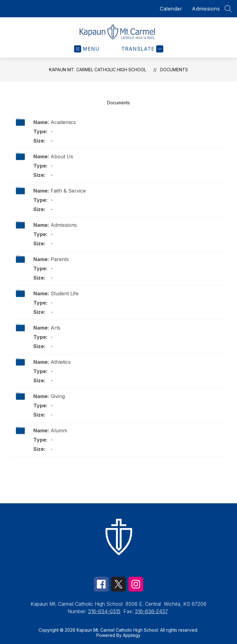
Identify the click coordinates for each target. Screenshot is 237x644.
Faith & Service (68, 191)
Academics (63, 122)
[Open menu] (87, 49)
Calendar (171, 9)
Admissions (206, 9)
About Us (62, 156)
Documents (174, 70)
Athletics (61, 362)
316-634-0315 (104, 611)
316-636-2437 (151, 611)
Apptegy (132, 635)
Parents (60, 259)
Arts (56, 328)
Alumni (59, 430)
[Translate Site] (141, 49)
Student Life (65, 293)
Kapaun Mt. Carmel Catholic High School (98, 70)
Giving (58, 396)
